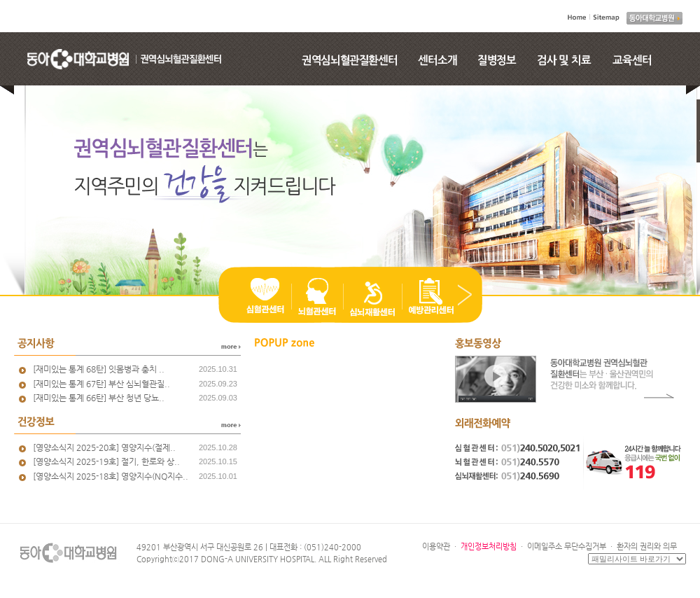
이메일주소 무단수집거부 (567, 547)
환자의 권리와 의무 (647, 547)
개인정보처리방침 (489, 547)
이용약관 (436, 547)
